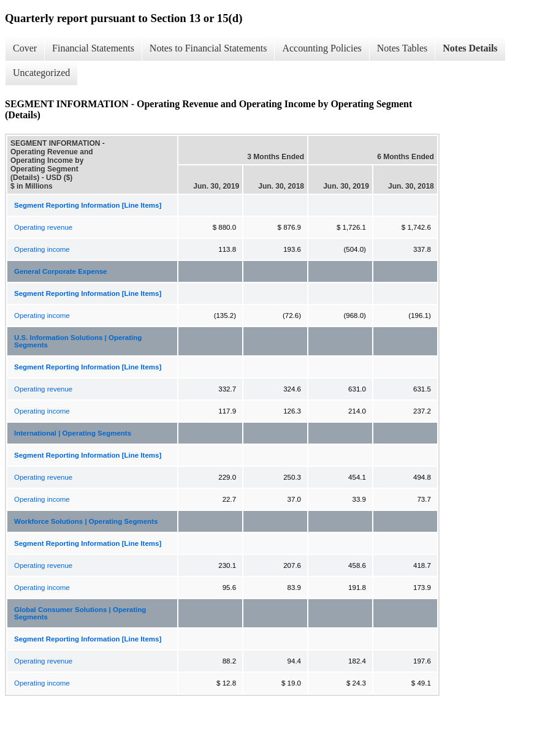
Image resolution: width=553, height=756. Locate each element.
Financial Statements (93, 48)
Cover (25, 48)
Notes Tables (402, 48)
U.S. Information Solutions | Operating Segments (78, 341)
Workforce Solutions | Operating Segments (86, 521)
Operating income (42, 249)
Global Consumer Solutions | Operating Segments (80, 613)
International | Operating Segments (73, 433)
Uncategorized (41, 73)
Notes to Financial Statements (208, 48)
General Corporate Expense (60, 271)
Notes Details (470, 48)
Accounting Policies (322, 48)
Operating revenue (43, 227)
